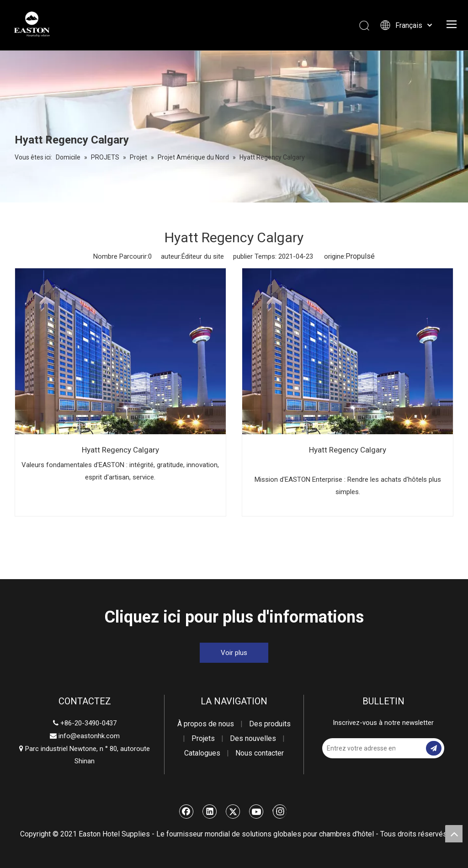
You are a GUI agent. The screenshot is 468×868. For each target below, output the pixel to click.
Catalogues (202, 753)
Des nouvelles (253, 738)
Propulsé (360, 256)
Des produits (270, 724)
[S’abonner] (434, 748)
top (454, 834)
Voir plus (234, 653)
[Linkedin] (210, 811)
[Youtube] (256, 811)
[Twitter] (233, 811)
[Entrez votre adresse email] (359, 748)
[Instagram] (279, 811)
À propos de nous (206, 724)
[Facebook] (186, 811)
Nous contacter (260, 753)
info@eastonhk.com (89, 736)
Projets (203, 738)
